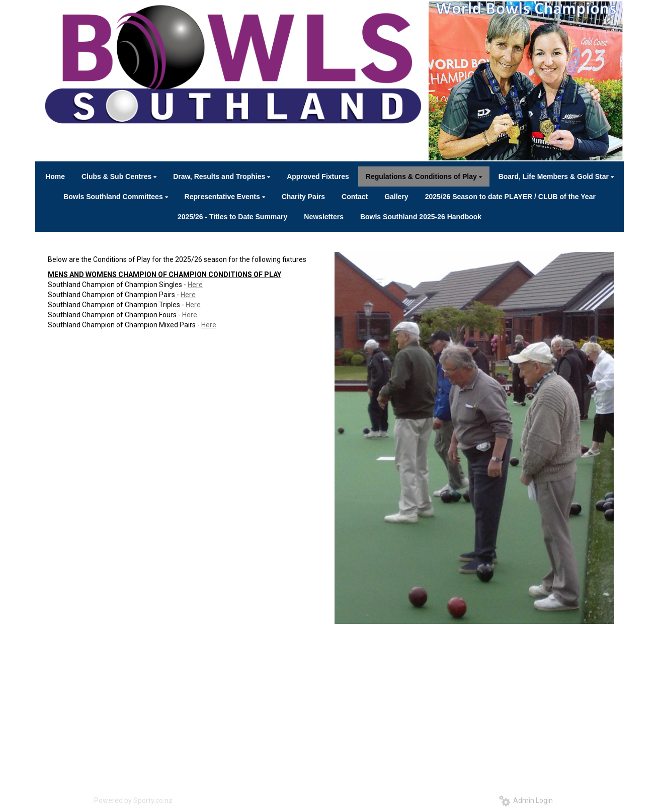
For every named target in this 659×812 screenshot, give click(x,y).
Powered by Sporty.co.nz (133, 800)
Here (195, 285)
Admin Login (526, 800)
